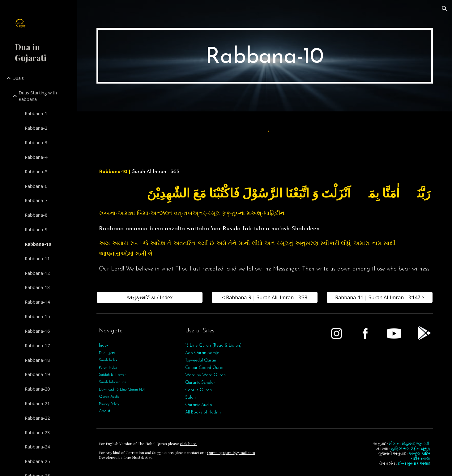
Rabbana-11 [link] (37, 258)
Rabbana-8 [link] (36, 215)
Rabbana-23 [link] (37, 432)
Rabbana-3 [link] (36, 142)
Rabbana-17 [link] (37, 345)
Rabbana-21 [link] (37, 403)
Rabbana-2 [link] (36, 128)
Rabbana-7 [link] (36, 200)
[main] (265, 56)
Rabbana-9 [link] (36, 229)
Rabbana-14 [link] (37, 302)
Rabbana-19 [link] (37, 374)
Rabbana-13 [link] (37, 287)
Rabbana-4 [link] (36, 157)
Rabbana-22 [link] (37, 418)
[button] (445, 9)
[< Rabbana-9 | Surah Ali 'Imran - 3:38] (265, 297)
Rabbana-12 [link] (37, 273)
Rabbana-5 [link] (36, 171)
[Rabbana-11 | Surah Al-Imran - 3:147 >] (380, 297)
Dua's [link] (18, 78)
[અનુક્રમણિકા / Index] (150, 297)
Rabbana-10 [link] (38, 244)
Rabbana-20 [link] (37, 389)
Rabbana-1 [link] (36, 113)
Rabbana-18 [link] (37, 360)
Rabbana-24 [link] (37, 447)
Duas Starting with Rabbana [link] (38, 96)
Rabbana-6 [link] (36, 186)
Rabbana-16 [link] (37, 331)
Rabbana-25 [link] (37, 461)
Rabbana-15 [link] (37, 316)
